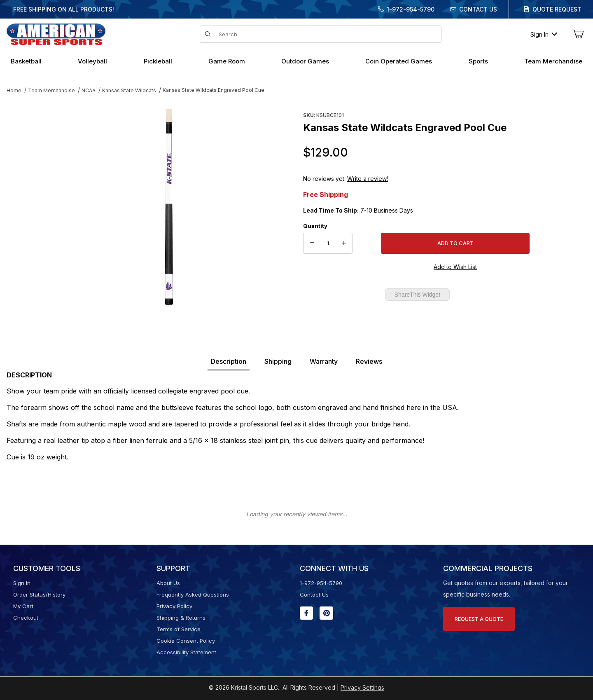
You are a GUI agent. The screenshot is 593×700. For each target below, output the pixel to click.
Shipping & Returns (181, 618)
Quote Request (557, 9)
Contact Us (478, 9)
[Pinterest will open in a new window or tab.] (326, 613)
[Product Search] (327, 34)
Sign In (544, 34)
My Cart (23, 606)
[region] (23, 205)
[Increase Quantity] (344, 243)
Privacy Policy (174, 606)
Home (14, 90)
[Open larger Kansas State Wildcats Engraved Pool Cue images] (169, 208)
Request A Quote (479, 619)
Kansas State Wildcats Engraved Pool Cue (214, 90)
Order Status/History (39, 595)
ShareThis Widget (417, 295)
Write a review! (368, 179)
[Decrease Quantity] (312, 243)
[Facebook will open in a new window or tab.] (306, 613)
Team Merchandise (51, 90)
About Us (168, 583)
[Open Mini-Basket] (578, 34)
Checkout (26, 618)
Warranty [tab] (324, 361)
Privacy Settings (362, 687)
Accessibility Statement (186, 652)
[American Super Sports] (56, 34)
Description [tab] (229, 361)
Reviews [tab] (369, 361)
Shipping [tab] (278, 361)
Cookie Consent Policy (186, 641)
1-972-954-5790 (411, 9)
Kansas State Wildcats (129, 90)
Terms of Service (179, 629)
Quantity (315, 226)
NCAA (89, 90)
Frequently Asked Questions (193, 595)
